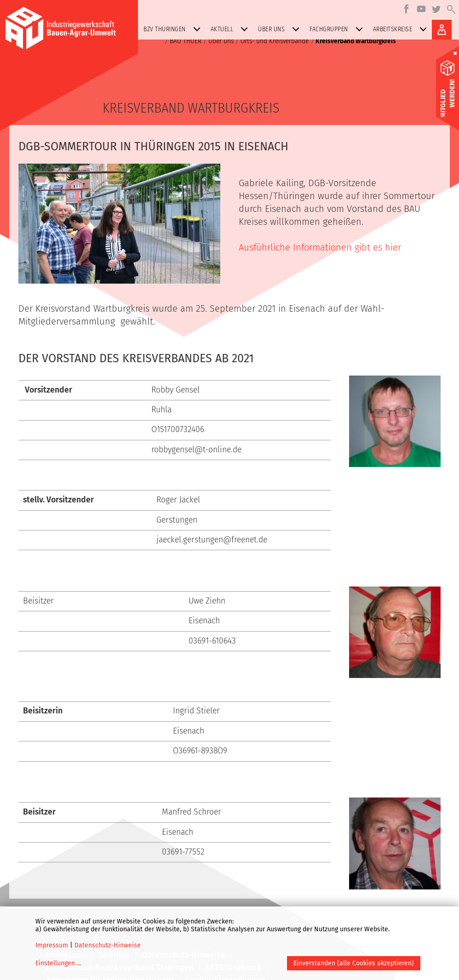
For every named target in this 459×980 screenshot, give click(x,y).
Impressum (52, 945)
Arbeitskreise (402, 29)
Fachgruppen (338, 29)
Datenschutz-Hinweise (108, 945)
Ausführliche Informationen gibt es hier (320, 247)
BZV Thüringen (174, 29)
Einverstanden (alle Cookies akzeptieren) (354, 963)
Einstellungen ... (58, 963)
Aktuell (231, 29)
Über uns (281, 29)
